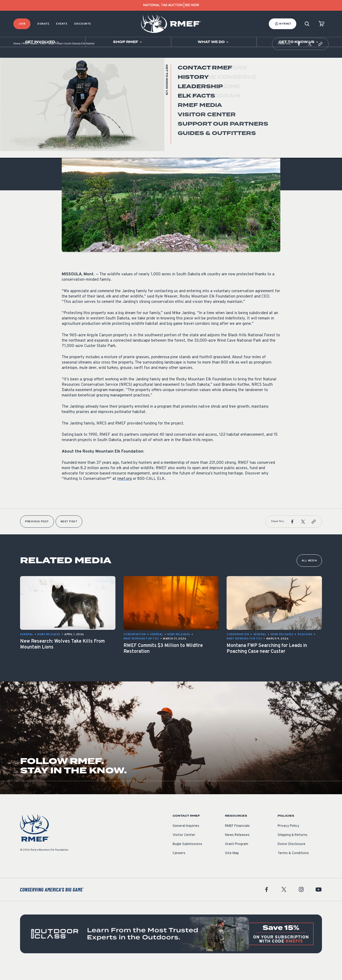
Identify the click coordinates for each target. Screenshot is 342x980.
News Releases (73, 127)
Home (17, 57)
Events (62, 24)
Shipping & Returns (293, 848)
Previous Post (37, 535)
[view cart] (321, 24)
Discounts (83, 24)
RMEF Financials (237, 839)
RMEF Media (30, 57)
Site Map (232, 867)
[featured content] (171, 947)
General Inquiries (186, 839)
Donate (43, 24)
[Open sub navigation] (43, 42)
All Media (309, 574)
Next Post (69, 535)
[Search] (307, 24)
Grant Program (237, 858)
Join (22, 24)
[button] (299, 57)
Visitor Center (184, 848)
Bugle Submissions (187, 858)
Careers (179, 867)
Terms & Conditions (293, 867)
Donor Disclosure (292, 858)
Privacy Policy (288, 839)
